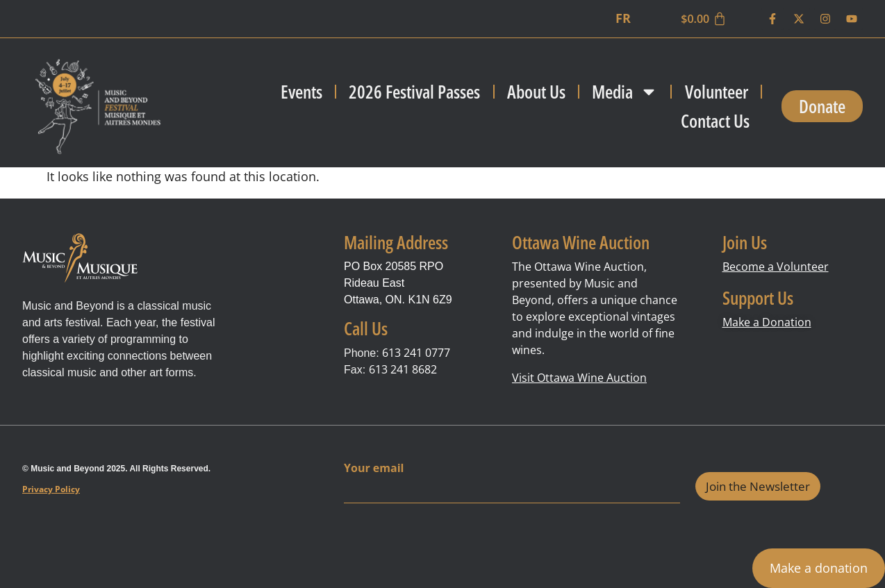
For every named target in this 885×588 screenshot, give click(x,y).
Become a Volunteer (776, 267)
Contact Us (715, 121)
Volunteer (717, 92)
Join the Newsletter (758, 486)
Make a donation (819, 568)
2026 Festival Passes (414, 92)
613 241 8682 (403, 369)
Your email (374, 468)
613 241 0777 (416, 353)
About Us (536, 92)
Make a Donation (767, 322)
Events (301, 92)
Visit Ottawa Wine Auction (579, 378)
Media (625, 92)
